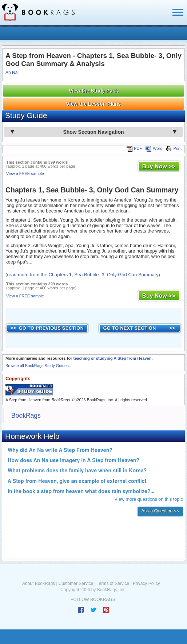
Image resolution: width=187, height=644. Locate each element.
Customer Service (76, 583)
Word (154, 148)
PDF (134, 148)
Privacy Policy (146, 583)
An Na (11, 73)
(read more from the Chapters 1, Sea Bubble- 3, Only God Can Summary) (83, 275)
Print (174, 148)
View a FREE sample (25, 173)
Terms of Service (113, 583)
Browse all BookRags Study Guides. (38, 366)
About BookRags (39, 583)
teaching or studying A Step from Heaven (112, 358)
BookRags (26, 415)
